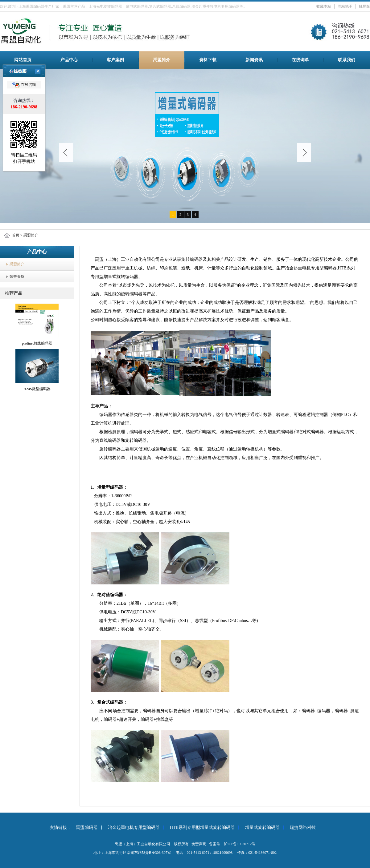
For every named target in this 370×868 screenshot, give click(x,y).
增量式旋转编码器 (262, 828)
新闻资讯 (254, 60)
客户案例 (115, 60)
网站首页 (23, 60)
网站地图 (345, 6)
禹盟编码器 (87, 828)
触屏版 (364, 6)
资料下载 (208, 60)
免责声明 (199, 844)
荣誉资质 (17, 277)
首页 (16, 235)
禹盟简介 (162, 60)
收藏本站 (324, 6)
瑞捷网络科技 (303, 828)
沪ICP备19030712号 (240, 844)
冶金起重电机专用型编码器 (134, 828)
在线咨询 (24, 85)
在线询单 (300, 60)
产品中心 (69, 60)
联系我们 (347, 60)
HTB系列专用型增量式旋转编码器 (202, 828)
